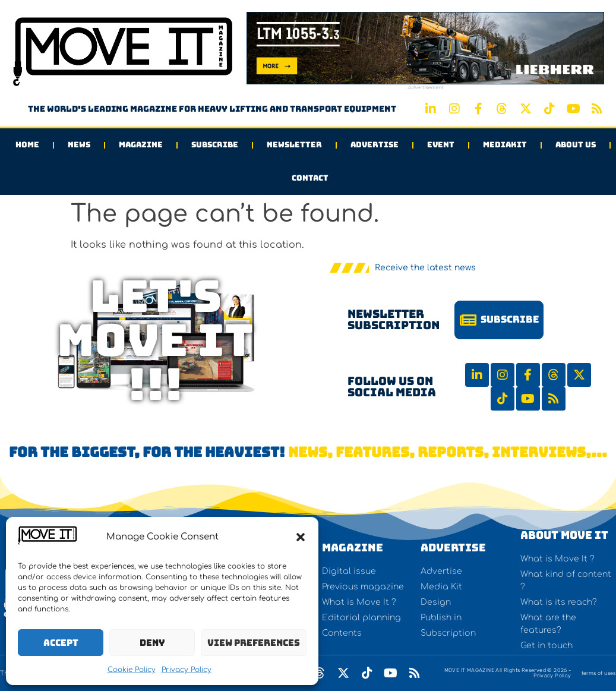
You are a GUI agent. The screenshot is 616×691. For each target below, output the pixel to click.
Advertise (375, 145)
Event (441, 145)
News (79, 145)
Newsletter (294, 145)
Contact (310, 178)
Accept (61, 643)
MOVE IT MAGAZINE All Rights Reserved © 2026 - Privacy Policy (508, 673)
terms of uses (599, 673)
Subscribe (215, 145)
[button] (301, 537)
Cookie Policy (132, 670)
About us (576, 145)
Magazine (141, 145)
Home (27, 145)
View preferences (254, 643)
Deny (152, 643)
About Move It (564, 535)
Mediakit (505, 145)
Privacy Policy (187, 670)
